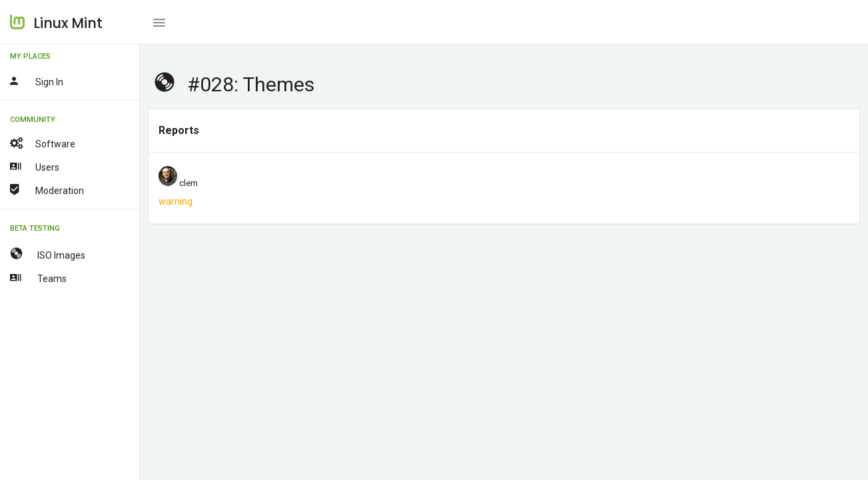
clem (189, 183)
